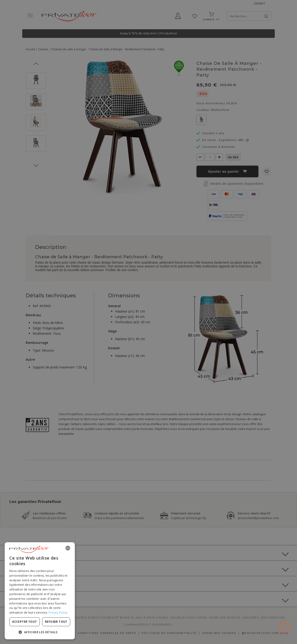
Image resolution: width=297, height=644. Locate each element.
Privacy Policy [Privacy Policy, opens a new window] (58, 613)
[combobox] (68, 548)
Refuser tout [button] (56, 622)
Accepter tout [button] (24, 622)
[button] (40, 632)
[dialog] (40, 591)
